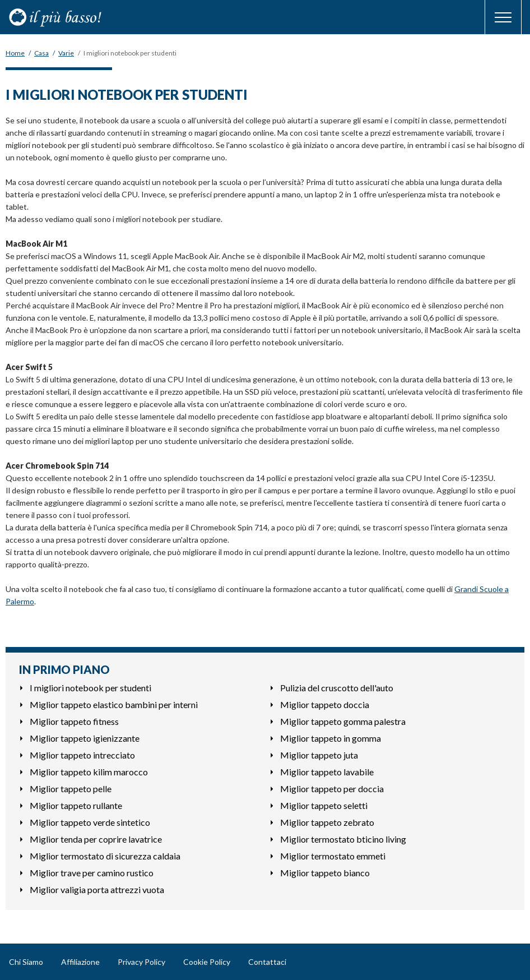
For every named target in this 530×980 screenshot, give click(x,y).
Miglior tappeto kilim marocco (89, 772)
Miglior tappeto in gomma (331, 738)
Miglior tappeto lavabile (327, 772)
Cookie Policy (207, 962)
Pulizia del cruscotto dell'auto (337, 688)
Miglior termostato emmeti (333, 856)
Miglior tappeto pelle (71, 789)
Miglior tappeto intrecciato (82, 755)
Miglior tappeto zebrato (327, 822)
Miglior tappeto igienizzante (85, 738)
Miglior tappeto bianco (325, 873)
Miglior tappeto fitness (74, 721)
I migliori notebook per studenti (90, 688)
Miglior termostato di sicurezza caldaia (105, 856)
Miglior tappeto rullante (76, 805)
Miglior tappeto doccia (325, 704)
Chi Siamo (26, 962)
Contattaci (267, 962)
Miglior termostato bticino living (343, 839)
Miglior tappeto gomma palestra (343, 721)
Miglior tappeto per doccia (332, 789)
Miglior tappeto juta (319, 755)
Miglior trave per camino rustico (92, 873)
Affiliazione (80, 962)
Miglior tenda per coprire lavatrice (96, 839)
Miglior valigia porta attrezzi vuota (97, 889)
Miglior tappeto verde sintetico (90, 822)
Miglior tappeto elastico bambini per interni (114, 704)
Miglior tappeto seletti (324, 805)
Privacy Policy (141, 962)
